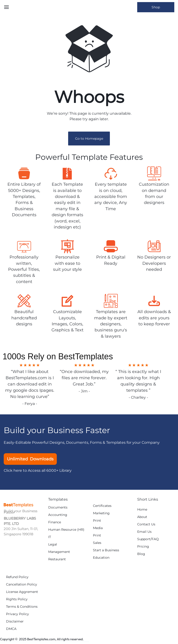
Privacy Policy (17, 614)
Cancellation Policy (22, 584)
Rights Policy (17, 599)
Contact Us (146, 524)
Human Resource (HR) (66, 530)
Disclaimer (15, 621)
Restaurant (57, 559)
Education (101, 558)
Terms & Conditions (22, 607)
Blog (141, 554)
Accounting (58, 515)
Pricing (143, 547)
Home (142, 510)
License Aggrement (22, 592)
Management (59, 552)
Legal (53, 544)
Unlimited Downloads (30, 459)
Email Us (144, 532)
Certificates (102, 506)
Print (97, 521)
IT (50, 537)
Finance (55, 522)
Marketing (101, 513)
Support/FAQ (148, 539)
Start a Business (106, 550)
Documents (58, 507)
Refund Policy (17, 577)
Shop (156, 7)
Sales (97, 543)
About (142, 517)
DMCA (11, 629)
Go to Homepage (89, 139)
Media (98, 528)
